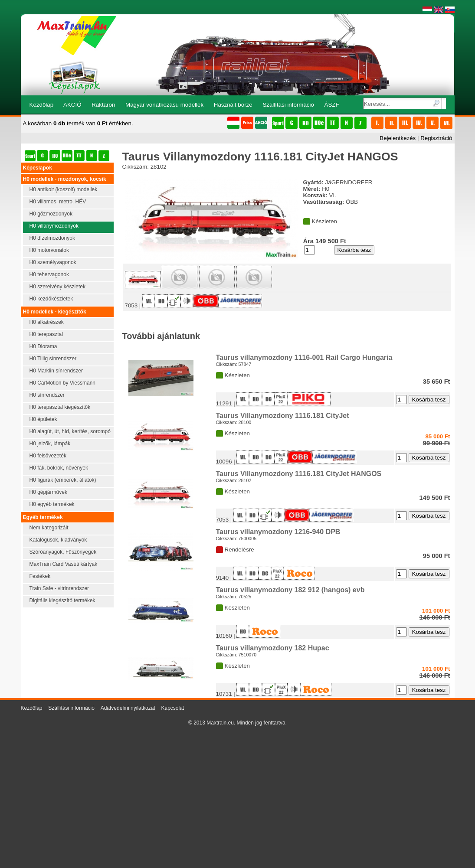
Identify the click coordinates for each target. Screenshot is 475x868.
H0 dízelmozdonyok (52, 238)
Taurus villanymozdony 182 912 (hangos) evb (290, 590)
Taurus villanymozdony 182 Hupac (273, 648)
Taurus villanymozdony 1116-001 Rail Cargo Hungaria (304, 357)
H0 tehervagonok (49, 274)
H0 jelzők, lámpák (50, 444)
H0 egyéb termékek (52, 504)
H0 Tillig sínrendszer (53, 359)
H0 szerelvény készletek (57, 287)
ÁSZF (332, 105)
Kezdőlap (42, 105)
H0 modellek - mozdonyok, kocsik (65, 179)
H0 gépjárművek (48, 492)
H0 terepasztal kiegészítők (60, 407)
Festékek (40, 576)
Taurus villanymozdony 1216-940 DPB (278, 532)
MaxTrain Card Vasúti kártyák (64, 564)
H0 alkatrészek (47, 322)
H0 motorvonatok (49, 250)
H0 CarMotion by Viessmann (63, 383)
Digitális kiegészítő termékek (62, 600)
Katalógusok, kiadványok (58, 540)
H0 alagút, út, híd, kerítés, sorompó (70, 431)
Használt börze (233, 105)
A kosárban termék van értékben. (78, 123)
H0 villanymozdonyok (54, 226)
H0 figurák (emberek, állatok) (63, 480)
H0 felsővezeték (48, 456)
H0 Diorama (43, 346)
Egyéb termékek (43, 517)
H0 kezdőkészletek (51, 299)
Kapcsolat (172, 708)
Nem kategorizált (49, 528)
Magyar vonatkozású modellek (164, 105)
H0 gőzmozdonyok (51, 214)
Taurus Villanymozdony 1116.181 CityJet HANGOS (299, 474)
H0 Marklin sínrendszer (56, 371)
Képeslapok (38, 168)
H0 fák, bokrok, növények (59, 468)
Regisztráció (436, 138)
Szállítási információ (288, 105)
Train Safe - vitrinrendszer (59, 588)
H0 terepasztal (46, 334)
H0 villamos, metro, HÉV (58, 202)
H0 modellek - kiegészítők (55, 312)
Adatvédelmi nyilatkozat (128, 708)
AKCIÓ (72, 105)
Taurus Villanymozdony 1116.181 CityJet (283, 416)
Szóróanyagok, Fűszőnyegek (63, 552)
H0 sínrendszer (47, 395)
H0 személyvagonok (53, 262)
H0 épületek (43, 419)
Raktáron (103, 105)
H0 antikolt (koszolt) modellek (64, 189)
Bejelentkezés (398, 138)
